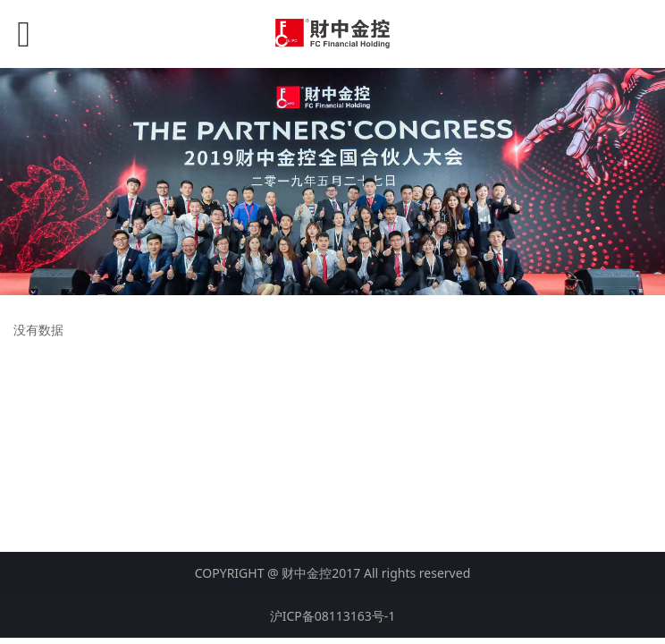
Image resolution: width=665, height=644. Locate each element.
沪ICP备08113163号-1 (333, 616)
